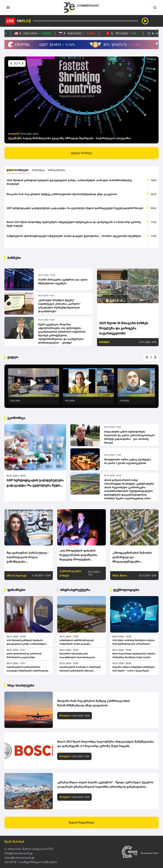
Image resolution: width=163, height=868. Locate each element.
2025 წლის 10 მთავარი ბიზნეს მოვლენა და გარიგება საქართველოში (124, 328)
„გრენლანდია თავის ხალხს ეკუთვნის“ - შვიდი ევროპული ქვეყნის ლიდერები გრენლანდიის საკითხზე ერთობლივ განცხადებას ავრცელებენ (105, 785)
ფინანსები (16, 590)
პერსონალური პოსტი (70, 573)
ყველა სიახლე (81, 153)
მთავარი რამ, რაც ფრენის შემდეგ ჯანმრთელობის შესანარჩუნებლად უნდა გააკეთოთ (62, 194)
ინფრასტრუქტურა (75, 590)
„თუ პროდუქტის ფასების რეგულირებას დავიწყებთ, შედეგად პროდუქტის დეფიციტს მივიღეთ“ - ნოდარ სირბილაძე (81, 555)
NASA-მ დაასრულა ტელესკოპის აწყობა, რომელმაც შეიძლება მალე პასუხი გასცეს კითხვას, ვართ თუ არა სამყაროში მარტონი (134, 656)
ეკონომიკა (16, 418)
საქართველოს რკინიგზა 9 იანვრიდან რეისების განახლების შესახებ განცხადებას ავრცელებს (80, 669)
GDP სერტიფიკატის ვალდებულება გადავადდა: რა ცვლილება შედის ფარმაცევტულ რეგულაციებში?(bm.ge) (75, 208)
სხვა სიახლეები (21, 685)
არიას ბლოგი (17, 575)
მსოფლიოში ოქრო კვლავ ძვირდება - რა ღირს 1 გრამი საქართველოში (128, 461)
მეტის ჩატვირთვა (81, 822)
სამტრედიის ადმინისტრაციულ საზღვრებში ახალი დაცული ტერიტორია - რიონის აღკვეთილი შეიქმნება (74, 236)
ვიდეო (13, 357)
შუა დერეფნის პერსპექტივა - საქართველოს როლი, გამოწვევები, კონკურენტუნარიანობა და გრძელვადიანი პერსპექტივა (28, 557)
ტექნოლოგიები (126, 590)
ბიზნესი (14, 258)
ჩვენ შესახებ (14, 842)
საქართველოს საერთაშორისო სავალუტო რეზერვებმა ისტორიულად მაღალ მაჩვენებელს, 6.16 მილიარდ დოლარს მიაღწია (27, 669)
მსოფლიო (65, 716)
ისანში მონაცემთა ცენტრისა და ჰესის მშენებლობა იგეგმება (63, 282)
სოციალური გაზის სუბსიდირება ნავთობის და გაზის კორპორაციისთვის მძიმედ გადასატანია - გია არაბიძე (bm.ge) (129, 437)
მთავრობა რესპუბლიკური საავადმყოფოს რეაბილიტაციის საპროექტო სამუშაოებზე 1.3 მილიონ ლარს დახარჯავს (79, 656)
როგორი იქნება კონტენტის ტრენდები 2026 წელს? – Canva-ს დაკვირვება (134, 669)
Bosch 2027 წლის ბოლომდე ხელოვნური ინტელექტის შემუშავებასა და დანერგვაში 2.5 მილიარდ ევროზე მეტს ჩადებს (74, 224)
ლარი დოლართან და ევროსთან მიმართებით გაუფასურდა (24, 655)
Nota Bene (120, 575)
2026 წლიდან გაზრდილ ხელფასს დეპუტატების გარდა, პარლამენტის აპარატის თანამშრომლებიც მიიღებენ (69, 182)
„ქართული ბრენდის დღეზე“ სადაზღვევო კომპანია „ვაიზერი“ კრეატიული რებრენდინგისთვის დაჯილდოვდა (59, 306)
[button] (11, 63)
